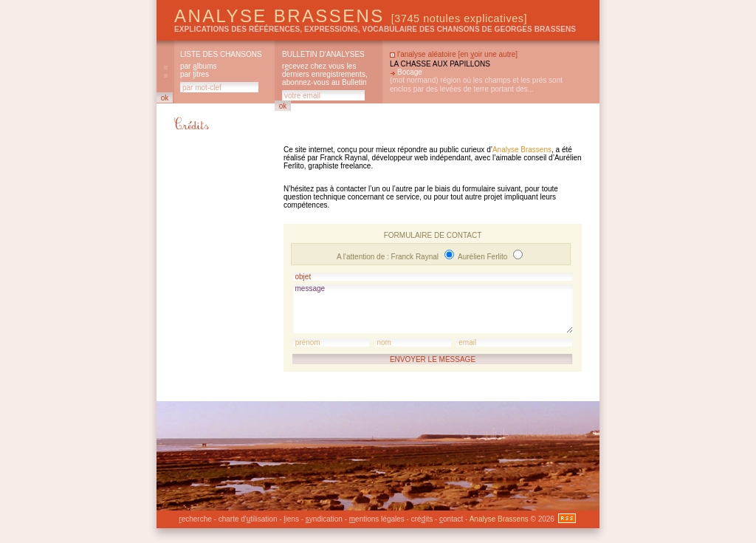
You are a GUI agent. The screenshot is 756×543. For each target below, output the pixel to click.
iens (291, 519)
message (433, 309)
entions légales (377, 519)
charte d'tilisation (248, 519)
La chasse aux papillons (440, 64)
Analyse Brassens (351, 16)
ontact (451, 519)
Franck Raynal (416, 257)
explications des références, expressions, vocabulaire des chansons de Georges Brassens (375, 29)
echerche (195, 519)
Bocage (410, 72)
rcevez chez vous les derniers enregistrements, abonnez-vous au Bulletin (325, 74)
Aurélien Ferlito (484, 257)
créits (422, 519)
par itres (195, 74)
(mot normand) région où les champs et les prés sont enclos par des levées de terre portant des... (476, 85)
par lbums (198, 66)
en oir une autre (488, 54)
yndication (324, 519)
